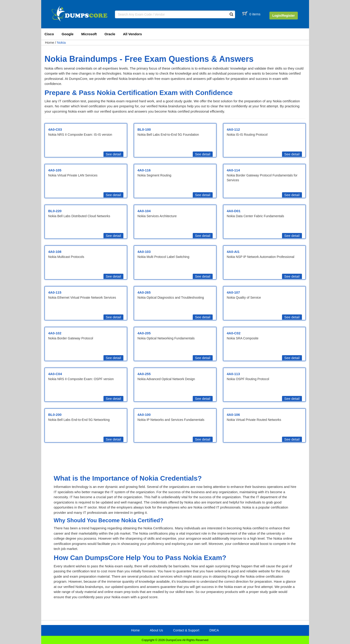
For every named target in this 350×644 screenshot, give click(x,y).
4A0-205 (144, 333)
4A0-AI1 (233, 252)
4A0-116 (144, 170)
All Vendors (132, 34)
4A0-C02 (234, 333)
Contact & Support (186, 630)
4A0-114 (233, 170)
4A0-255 (144, 374)
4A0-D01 (234, 211)
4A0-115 (55, 292)
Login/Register (284, 16)
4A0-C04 (55, 374)
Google (68, 34)
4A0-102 (55, 333)
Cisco (49, 34)
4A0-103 (144, 252)
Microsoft (89, 34)
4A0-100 (144, 415)
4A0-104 (144, 211)
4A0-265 (144, 292)
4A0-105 (55, 170)
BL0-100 (144, 129)
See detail (113, 154)
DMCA (214, 630)
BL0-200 (55, 415)
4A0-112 (233, 129)
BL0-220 (55, 211)
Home (50, 42)
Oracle (110, 34)
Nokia (61, 42)
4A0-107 (233, 292)
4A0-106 (233, 415)
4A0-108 (55, 252)
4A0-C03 (55, 129)
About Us (156, 630)
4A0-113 (233, 374)
